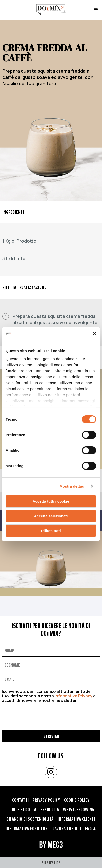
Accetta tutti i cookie (51, 501)
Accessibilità (47, 809)
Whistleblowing (79, 809)
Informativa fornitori (27, 828)
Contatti (21, 800)
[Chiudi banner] (94, 334)
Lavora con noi (67, 828)
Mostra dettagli (73, 486)
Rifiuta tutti (51, 531)
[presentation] (40, 721)
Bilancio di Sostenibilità (30, 819)
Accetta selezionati (51, 516)
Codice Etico (19, 809)
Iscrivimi (51, 736)
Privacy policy (46, 800)
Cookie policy (77, 800)
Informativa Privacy (74, 696)
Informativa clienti (76, 819)
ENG (91, 828)
